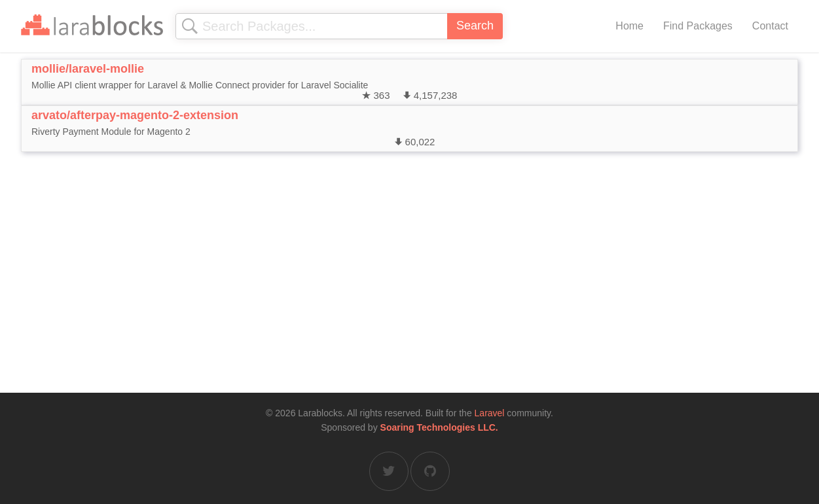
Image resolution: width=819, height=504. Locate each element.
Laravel (490, 413)
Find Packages (698, 26)
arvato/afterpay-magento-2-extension (135, 115)
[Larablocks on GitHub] (430, 471)
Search (475, 26)
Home (629, 26)
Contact (770, 26)
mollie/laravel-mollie (88, 69)
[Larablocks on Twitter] (389, 471)
